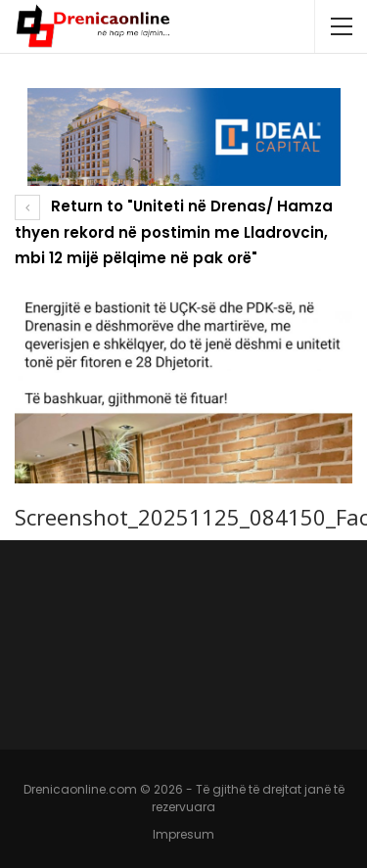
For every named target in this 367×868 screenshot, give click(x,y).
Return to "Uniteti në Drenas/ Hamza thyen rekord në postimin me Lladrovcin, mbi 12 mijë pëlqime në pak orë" (174, 232)
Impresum (183, 834)
